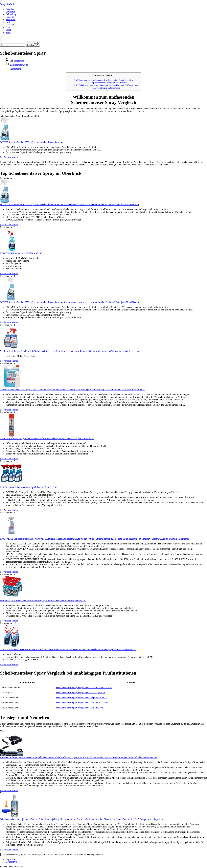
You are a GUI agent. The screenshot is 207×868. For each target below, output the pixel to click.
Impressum (11, 859)
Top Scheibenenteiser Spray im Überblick (107, 83)
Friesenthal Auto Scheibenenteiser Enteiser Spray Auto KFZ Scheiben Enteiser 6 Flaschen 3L (43, 601)
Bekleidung (11, 14)
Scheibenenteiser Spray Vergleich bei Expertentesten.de (82, 698)
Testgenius (19, 61)
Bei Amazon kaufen (9, 157)
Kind (8, 27)
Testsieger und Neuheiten (107, 88)
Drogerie (10, 17)
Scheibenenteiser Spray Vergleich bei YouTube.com (80, 708)
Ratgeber (10, 9)
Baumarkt (10, 12)
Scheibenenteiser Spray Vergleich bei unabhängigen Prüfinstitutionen (107, 85)
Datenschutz (11, 862)
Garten (9, 22)
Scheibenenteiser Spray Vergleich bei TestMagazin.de (81, 693)
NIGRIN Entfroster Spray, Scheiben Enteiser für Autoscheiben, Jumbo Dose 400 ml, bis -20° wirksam (47, 438)
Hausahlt (10, 25)
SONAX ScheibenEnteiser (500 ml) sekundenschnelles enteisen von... (32, 142)
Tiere (8, 32)
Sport (8, 30)
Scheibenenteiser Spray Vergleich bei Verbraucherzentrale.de (84, 688)
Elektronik (11, 19)
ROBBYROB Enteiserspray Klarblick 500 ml (21, 253)
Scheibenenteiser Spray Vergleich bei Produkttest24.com (82, 703)
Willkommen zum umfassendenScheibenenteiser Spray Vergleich (103, 80)
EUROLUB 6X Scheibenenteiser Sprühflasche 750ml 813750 (28, 487)
